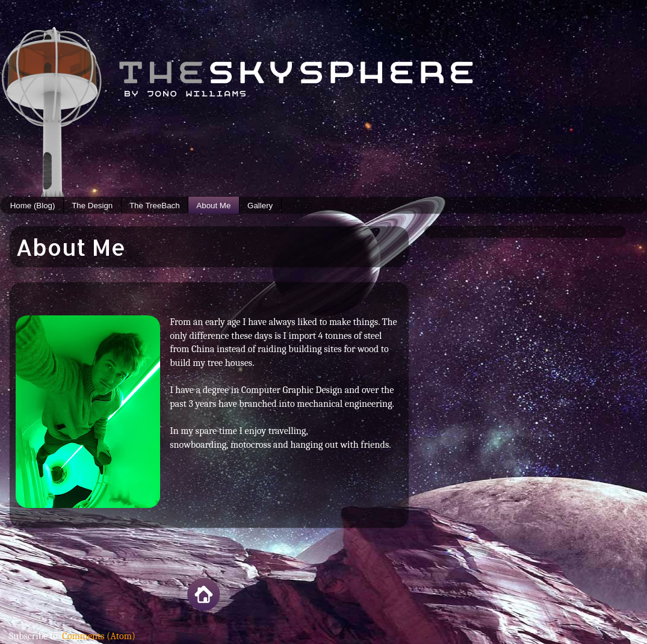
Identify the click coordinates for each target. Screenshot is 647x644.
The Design (92, 206)
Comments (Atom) (99, 636)
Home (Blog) (33, 206)
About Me (213, 206)
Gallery (260, 206)
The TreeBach (155, 206)
